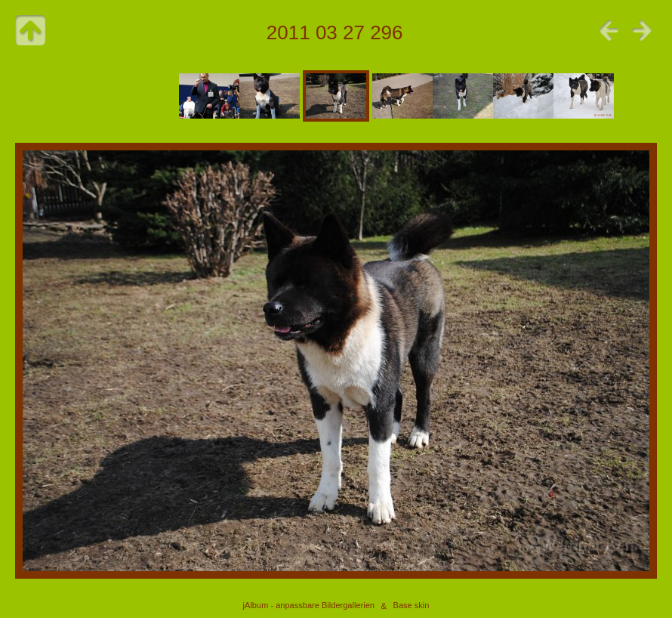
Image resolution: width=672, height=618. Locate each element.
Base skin (412, 606)
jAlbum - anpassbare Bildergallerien (309, 606)
